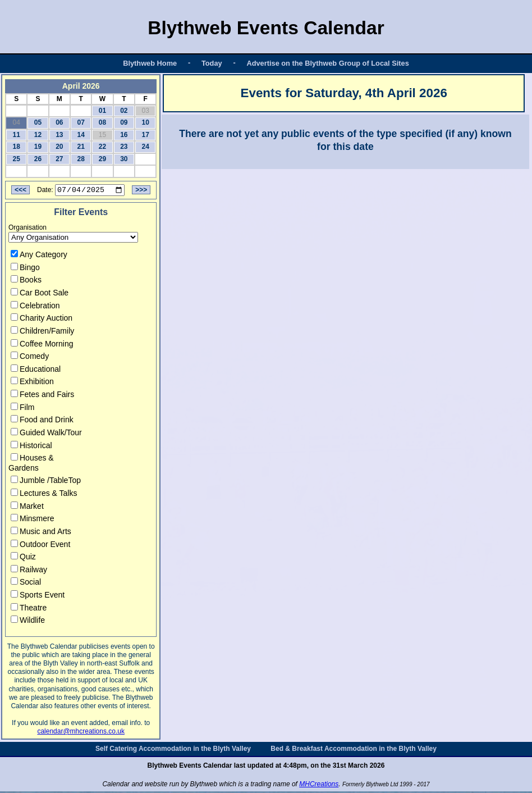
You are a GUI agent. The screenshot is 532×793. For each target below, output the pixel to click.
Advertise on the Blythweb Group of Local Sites (327, 63)
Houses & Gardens (31, 464)
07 (81, 122)
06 (59, 122)
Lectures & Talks (44, 495)
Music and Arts (41, 533)
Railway (29, 571)
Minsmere (32, 520)
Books (26, 281)
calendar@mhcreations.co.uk (81, 733)
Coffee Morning (42, 345)
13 (59, 135)
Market (27, 507)
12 (38, 135)
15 (102, 135)
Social (26, 584)
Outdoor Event (40, 545)
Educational (36, 371)
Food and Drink (42, 421)
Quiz (23, 558)
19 (38, 147)
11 (16, 135)
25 (16, 159)
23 (124, 147)
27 (59, 159)
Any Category (39, 256)
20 (59, 147)
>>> (141, 192)
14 (81, 135)
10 (146, 122)
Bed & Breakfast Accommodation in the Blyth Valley (354, 750)
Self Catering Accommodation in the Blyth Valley (173, 750)
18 (16, 147)
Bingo (25, 269)
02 (124, 111)
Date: (45, 192)
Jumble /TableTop (46, 482)
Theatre (29, 609)
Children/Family (42, 332)
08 (102, 122)
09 (124, 122)
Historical (31, 446)
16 (124, 135)
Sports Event (38, 596)
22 (102, 147)
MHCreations (319, 786)
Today (212, 63)
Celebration (35, 307)
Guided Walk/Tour (46, 434)
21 (81, 147)
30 (124, 159)
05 (38, 122)
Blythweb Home (150, 63)
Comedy (30, 358)
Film (22, 408)
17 (146, 135)
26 (38, 159)
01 (102, 111)
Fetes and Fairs (42, 396)
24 (146, 147)
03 (146, 111)
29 (102, 159)
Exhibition (32, 383)
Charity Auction (42, 320)
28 (81, 159)
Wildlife (28, 622)
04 (16, 122)
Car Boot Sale (40, 294)
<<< (20, 192)
